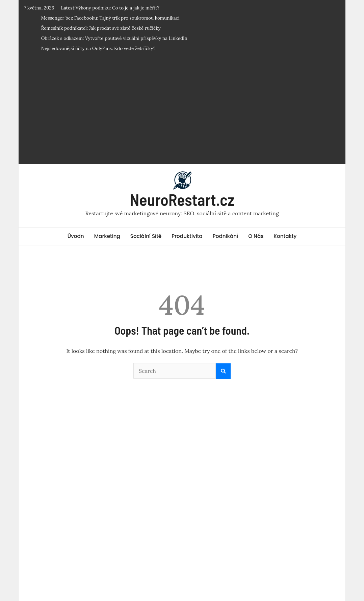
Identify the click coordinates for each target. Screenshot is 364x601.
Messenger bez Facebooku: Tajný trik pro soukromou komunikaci (110, 18)
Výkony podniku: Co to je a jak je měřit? (118, 8)
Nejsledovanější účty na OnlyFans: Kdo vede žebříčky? (98, 48)
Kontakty (285, 236)
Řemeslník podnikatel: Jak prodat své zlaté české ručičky (101, 28)
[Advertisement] (182, 111)
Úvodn (76, 236)
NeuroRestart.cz (182, 199)
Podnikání (225, 236)
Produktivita (187, 236)
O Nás (256, 236)
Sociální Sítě (146, 236)
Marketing (107, 236)
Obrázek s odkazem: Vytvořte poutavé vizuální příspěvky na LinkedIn (114, 38)
